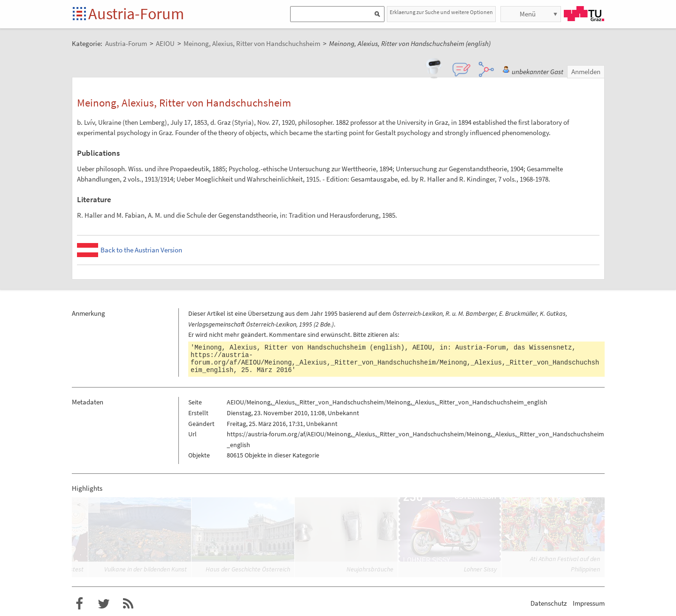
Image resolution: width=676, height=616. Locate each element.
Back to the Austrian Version (141, 250)
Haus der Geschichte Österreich (248, 569)
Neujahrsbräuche (370, 569)
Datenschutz (549, 603)
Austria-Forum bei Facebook (79, 604)
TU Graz (584, 14)
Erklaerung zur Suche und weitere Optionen (441, 12)
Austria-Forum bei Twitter (104, 604)
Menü (528, 14)
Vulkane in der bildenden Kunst (146, 569)
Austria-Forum (136, 14)
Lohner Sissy (480, 569)
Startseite (80, 14)
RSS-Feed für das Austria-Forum (128, 604)
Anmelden (586, 72)
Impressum (589, 603)
